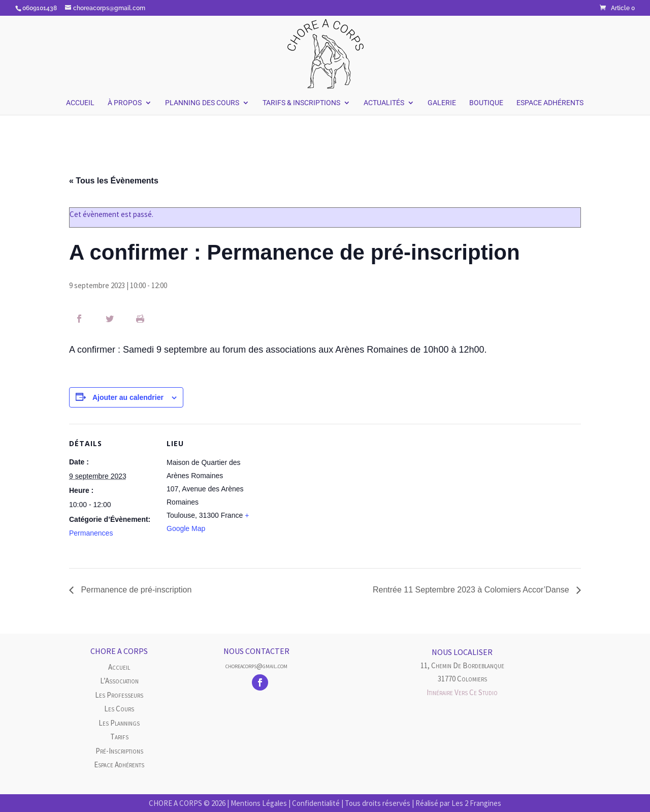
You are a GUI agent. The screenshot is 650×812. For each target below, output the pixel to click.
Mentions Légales (259, 803)
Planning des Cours (202, 103)
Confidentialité (316, 803)
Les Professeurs (119, 695)
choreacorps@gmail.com (256, 666)
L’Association (119, 681)
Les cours (119, 709)
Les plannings (119, 723)
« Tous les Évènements (114, 181)
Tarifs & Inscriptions (301, 103)
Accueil (80, 103)
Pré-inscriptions (119, 751)
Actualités (384, 103)
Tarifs (119, 737)
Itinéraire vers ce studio (462, 692)
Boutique (486, 103)
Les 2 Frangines (476, 803)
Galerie (442, 103)
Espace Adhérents (550, 103)
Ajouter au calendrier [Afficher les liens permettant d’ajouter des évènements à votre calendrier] (128, 397)
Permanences (91, 533)
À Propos (125, 103)
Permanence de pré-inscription (135, 590)
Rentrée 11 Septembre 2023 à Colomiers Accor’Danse (472, 590)
